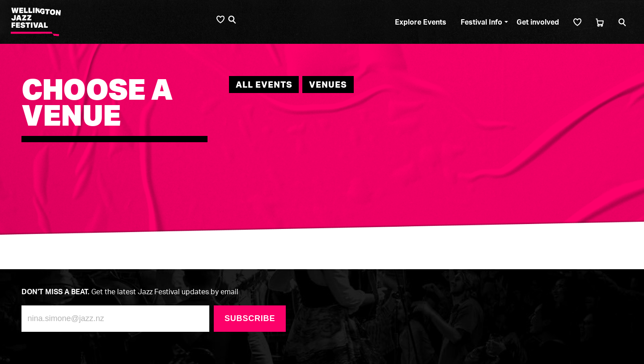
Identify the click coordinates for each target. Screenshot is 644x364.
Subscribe (250, 318)
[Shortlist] (577, 22)
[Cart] (600, 22)
